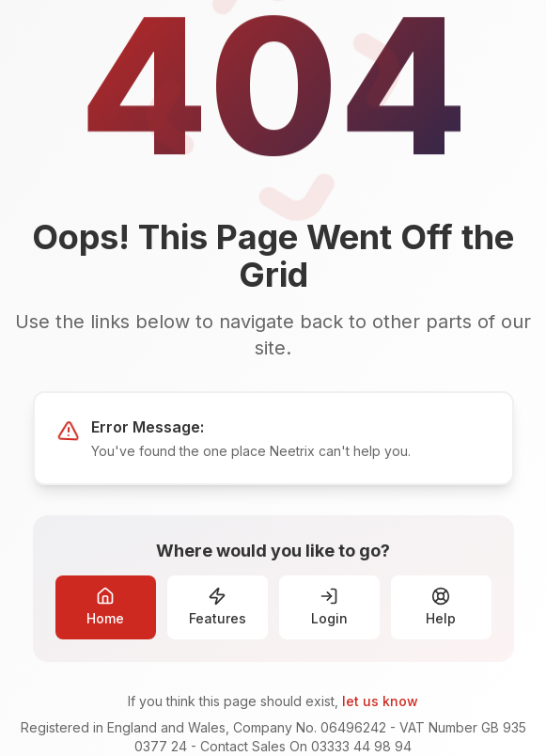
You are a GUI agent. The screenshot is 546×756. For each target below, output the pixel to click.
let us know (380, 701)
